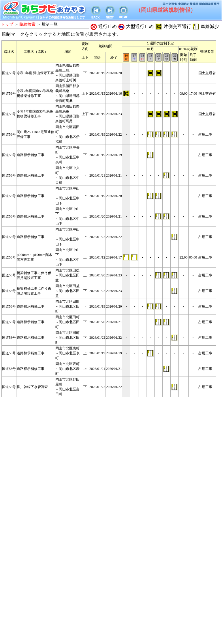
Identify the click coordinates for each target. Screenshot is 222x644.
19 (150, 58)
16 (126, 58)
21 (166, 58)
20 (158, 58)
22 (175, 58)
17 (134, 58)
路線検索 (27, 24)
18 (142, 58)
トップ (7, 24)
